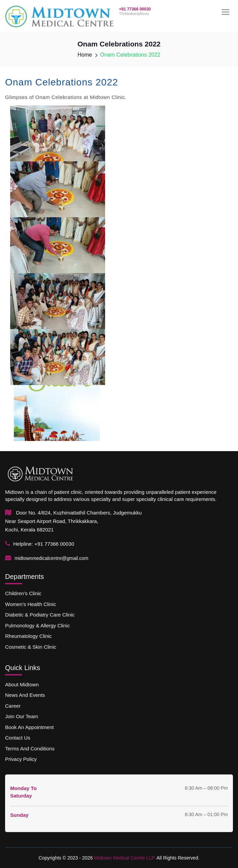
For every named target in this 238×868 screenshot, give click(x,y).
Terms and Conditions (31, 749)
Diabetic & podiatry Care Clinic (40, 615)
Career (13, 706)
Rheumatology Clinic (28, 636)
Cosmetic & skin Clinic (32, 647)
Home (85, 55)
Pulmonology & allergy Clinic (37, 625)
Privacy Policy (21, 759)
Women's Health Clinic (31, 604)
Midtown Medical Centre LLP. (124, 858)
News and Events (25, 695)
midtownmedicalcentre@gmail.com (51, 558)
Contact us (18, 738)
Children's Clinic (23, 594)
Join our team (22, 716)
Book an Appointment (29, 727)
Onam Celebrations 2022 (130, 55)
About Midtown (22, 684)
